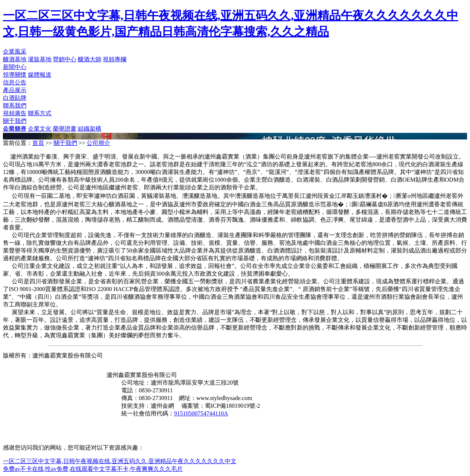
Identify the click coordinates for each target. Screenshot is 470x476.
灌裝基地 (40, 59)
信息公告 (15, 82)
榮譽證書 (65, 129)
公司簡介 (15, 129)
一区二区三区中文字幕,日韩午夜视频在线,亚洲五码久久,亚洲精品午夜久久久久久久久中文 (120, 461)
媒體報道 (40, 75)
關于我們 (15, 121)
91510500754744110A (201, 413)
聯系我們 (15, 106)
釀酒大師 (90, 59)
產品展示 (15, 90)
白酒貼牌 (15, 98)
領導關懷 (15, 75)
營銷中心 (65, 59)
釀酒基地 (15, 59)
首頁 (38, 143)
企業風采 (15, 52)
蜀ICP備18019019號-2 (232, 406)
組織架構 (90, 129)
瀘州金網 (162, 406)
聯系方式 (40, 113)
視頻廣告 (15, 113)
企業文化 (40, 129)
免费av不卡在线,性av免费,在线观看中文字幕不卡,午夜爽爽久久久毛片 (93, 469)
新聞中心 (15, 67)
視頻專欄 (115, 59)
